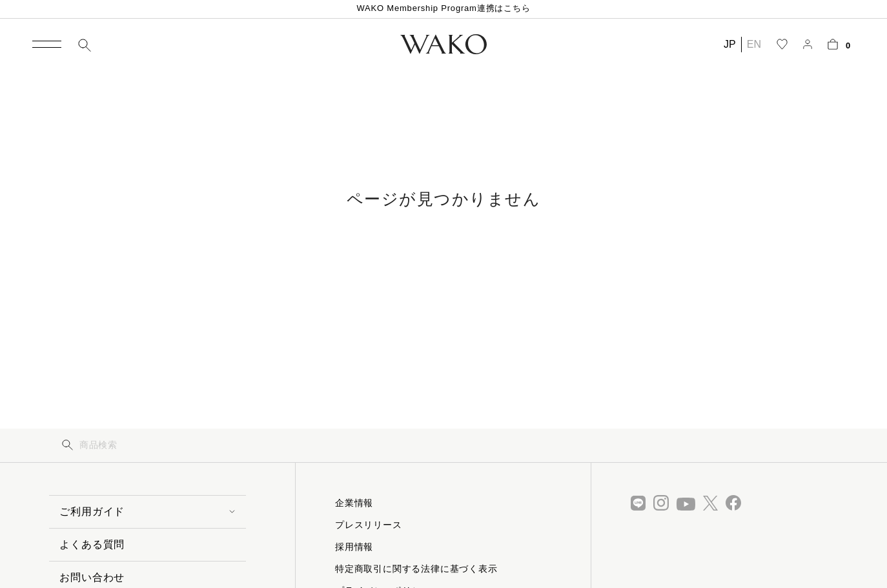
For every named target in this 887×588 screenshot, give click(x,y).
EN (754, 44)
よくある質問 (92, 544)
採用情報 (354, 547)
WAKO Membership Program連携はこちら (443, 8)
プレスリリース (369, 525)
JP (730, 44)
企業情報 (354, 503)
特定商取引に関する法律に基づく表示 (416, 569)
